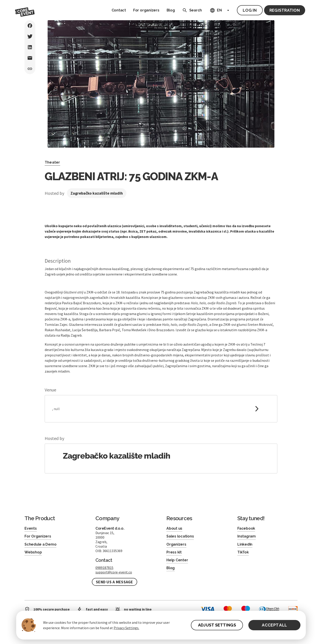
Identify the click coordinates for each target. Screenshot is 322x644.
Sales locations (180, 536)
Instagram (247, 536)
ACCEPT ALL (274, 625)
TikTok (243, 552)
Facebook (246, 528)
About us (174, 528)
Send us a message (115, 582)
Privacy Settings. (126, 628)
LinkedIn (245, 544)
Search (191, 10)
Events (31, 528)
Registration (285, 10)
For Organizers (38, 536)
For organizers (146, 10)
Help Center (177, 560)
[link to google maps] (161, 409)
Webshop (33, 552)
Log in (250, 10)
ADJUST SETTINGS (217, 625)
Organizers (176, 544)
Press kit (174, 552)
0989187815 (104, 568)
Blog (171, 10)
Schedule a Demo (40, 544)
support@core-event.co (114, 572)
